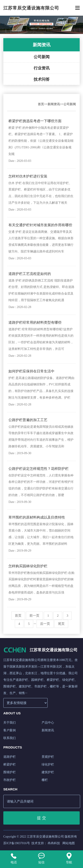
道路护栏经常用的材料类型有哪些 (35, 322)
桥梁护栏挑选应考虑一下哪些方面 (35, 121)
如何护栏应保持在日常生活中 (31, 371)
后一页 (45, 624)
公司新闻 (42, 57)
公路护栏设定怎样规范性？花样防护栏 (39, 469)
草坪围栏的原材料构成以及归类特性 (37, 517)
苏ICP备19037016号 (17, 843)
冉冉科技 (54, 843)
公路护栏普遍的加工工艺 (28, 420)
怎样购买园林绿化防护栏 (28, 566)
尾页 (61, 624)
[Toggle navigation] (77, 8)
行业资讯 (42, 68)
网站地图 (69, 843)
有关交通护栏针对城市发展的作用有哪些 (40, 225)
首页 (41, 104)
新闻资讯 (54, 104)
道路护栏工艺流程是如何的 (30, 274)
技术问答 (42, 79)
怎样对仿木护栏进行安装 (28, 176)
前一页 (34, 616)
